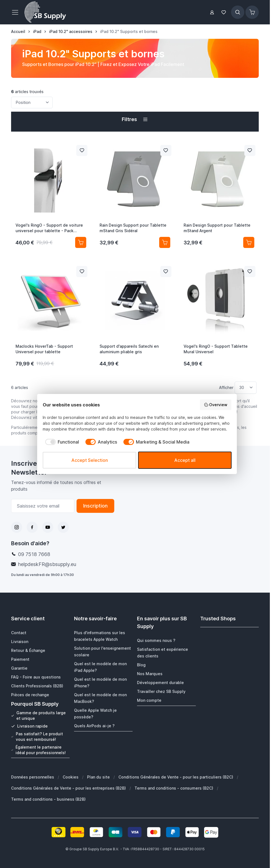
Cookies (71, 777)
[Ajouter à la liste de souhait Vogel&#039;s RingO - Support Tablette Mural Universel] (250, 272)
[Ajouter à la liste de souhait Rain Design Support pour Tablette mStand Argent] (250, 150)
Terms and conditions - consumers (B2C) (174, 788)
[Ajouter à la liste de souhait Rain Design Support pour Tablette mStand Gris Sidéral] (166, 150)
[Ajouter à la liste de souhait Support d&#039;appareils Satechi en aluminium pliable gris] (166, 272)
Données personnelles (33, 777)
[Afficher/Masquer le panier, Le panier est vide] (252, 12)
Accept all (185, 460)
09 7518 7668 (34, 554)
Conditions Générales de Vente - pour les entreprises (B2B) (68, 788)
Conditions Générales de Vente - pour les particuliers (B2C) (176, 777)
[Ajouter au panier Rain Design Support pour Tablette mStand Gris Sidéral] (165, 242)
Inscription (95, 506)
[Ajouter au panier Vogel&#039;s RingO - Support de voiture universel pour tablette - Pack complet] (81, 242)
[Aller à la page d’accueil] (18, 32)
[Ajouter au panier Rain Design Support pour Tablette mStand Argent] (249, 242)
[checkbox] (61, 442)
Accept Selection (90, 460)
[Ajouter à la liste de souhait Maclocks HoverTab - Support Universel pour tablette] (82, 272)
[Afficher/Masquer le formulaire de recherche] (238, 12)
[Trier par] (32, 103)
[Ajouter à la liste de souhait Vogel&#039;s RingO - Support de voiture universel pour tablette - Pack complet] (82, 150)
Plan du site (98, 777)
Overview (216, 405)
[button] (135, 119)
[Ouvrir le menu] (17, 12)
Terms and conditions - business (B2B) (48, 799)
